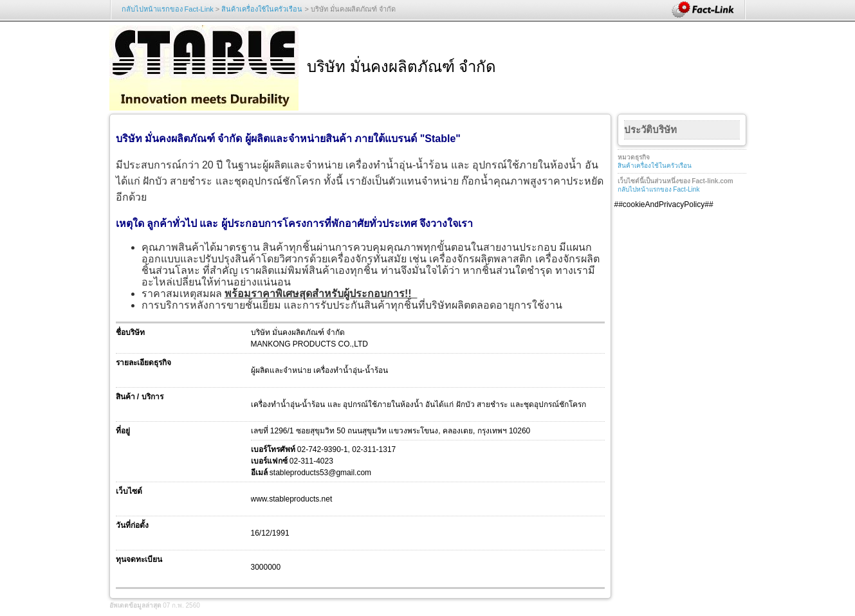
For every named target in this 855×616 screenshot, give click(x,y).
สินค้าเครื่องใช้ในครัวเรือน (262, 9)
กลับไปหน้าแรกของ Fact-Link (168, 9)
